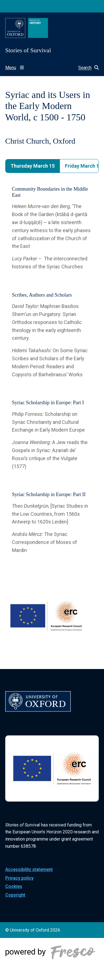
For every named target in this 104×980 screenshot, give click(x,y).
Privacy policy (19, 878)
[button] (86, 68)
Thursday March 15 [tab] (33, 166)
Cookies (14, 886)
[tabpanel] (52, 370)
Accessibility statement (29, 869)
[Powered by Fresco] (52, 959)
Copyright (15, 895)
